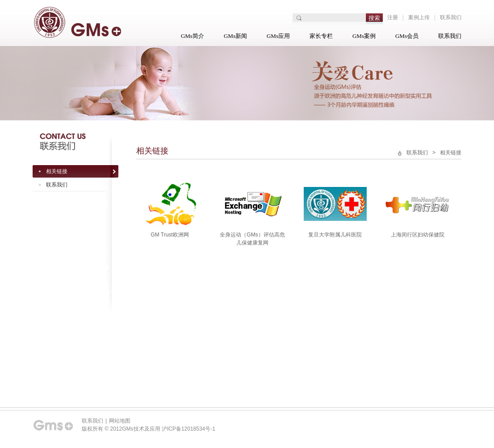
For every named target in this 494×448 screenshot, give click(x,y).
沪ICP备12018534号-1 (188, 429)
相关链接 (57, 171)
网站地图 (120, 421)
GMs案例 (364, 36)
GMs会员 (407, 36)
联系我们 (451, 17)
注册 (393, 17)
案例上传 (419, 17)
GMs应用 (278, 36)
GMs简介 (193, 36)
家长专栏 (321, 36)
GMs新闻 (235, 36)
